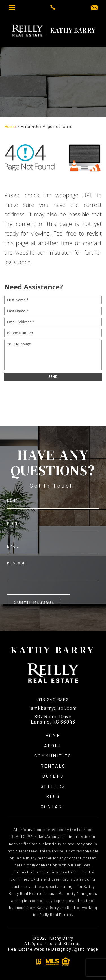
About (53, 746)
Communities (53, 756)
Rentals (53, 766)
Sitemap (72, 943)
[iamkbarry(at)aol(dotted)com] (94, 8)
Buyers (53, 776)
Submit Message (34, 602)
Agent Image (85, 949)
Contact (53, 806)
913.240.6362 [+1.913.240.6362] (53, 700)
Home (53, 735)
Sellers (53, 786)
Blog (53, 796)
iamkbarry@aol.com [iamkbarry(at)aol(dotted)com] (53, 708)
